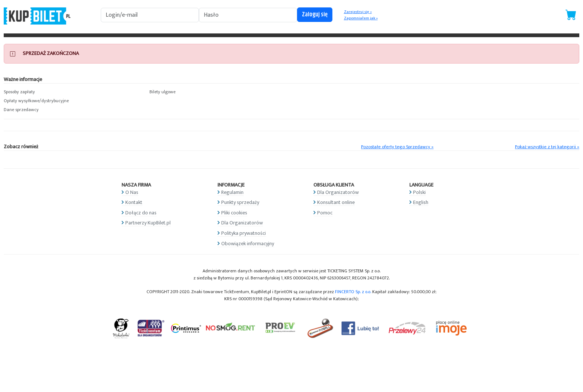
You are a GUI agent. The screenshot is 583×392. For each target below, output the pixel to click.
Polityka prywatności (244, 233)
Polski (419, 192)
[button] (73, 92)
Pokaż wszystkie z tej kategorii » (547, 147)
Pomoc (325, 213)
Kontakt (134, 202)
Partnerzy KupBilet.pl (148, 223)
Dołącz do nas (141, 213)
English (421, 202)
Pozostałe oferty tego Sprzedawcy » (397, 147)
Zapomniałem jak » (361, 18)
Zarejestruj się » (358, 12)
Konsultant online (336, 202)
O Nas (132, 192)
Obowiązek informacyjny (248, 244)
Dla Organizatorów (242, 223)
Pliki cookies (234, 213)
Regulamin (232, 192)
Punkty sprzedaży (240, 202)
